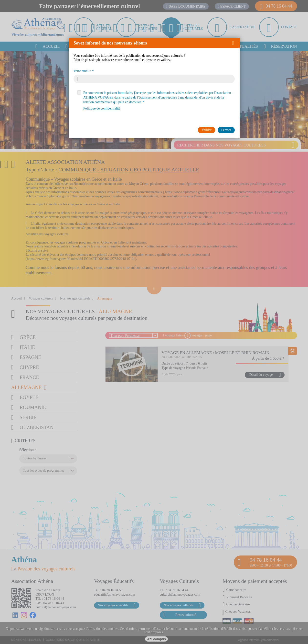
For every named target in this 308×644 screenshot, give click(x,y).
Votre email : (82, 71)
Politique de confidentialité (102, 108)
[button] (235, 43)
